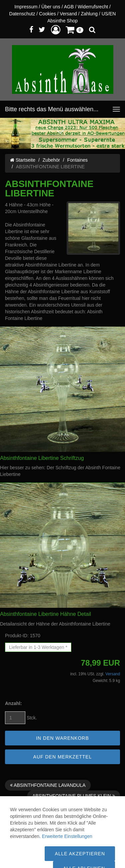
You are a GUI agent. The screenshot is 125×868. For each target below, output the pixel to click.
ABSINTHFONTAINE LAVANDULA (48, 785)
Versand (68, 14)
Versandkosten (28, 846)
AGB (69, 7)
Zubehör (51, 160)
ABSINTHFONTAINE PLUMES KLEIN (74, 796)
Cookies (47, 14)
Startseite (23, 160)
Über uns (51, 7)
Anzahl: (13, 703)
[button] (56, 30)
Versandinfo (88, 833)
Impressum (26, 7)
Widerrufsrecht (93, 7)
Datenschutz (22, 14)
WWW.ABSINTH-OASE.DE (74, 853)
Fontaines (77, 160)
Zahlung (89, 14)
